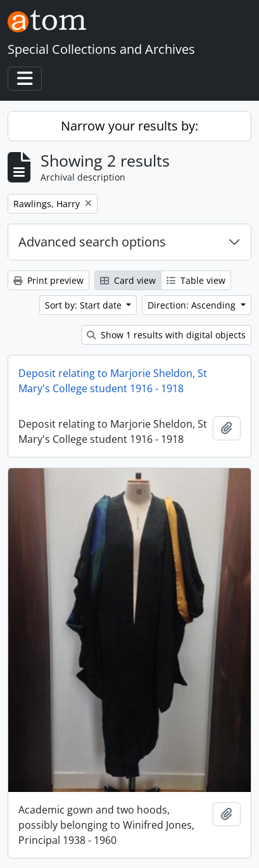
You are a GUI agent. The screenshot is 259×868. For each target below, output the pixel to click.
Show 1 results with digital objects (166, 335)
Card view (128, 280)
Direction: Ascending (193, 305)
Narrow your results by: (129, 126)
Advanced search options (92, 242)
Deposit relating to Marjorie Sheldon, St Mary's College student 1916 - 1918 (113, 381)
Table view (196, 280)
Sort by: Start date (85, 305)
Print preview (48, 280)
